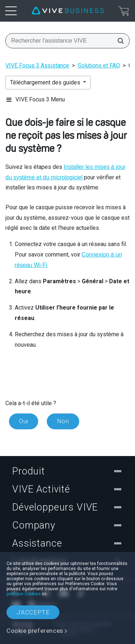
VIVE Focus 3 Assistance (37, 65)
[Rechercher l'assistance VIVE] (118, 41)
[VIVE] (68, 11)
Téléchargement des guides (46, 82)
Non (63, 421)
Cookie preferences (35, 631)
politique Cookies (24, 594)
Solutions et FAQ (99, 65)
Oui (24, 421)
